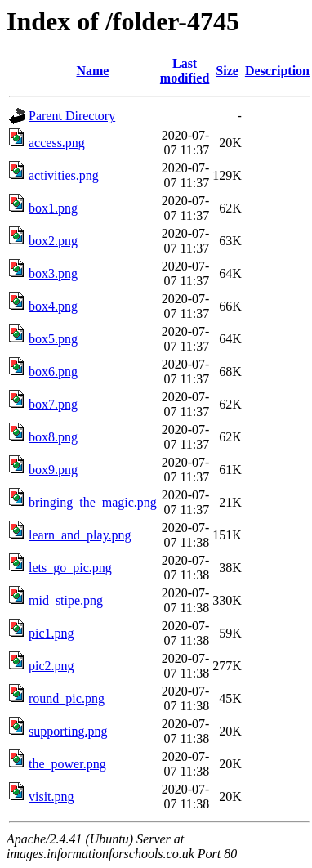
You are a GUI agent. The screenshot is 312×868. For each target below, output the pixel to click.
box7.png (53, 404)
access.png (57, 143)
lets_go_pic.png (70, 568)
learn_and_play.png (80, 535)
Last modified (185, 71)
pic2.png (51, 666)
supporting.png (68, 731)
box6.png (53, 371)
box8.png (53, 437)
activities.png (64, 175)
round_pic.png (67, 698)
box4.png (53, 306)
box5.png (53, 339)
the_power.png (67, 764)
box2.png (53, 241)
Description (277, 71)
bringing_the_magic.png (93, 502)
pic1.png (51, 633)
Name (92, 71)
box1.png (53, 208)
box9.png (53, 470)
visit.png (51, 796)
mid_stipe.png (66, 600)
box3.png (53, 273)
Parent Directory (72, 116)
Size (227, 71)
